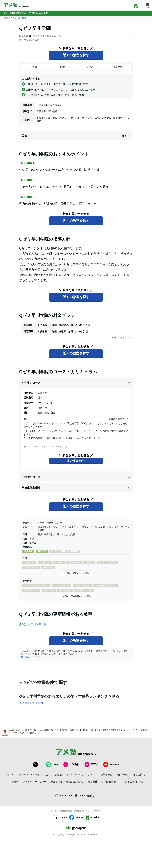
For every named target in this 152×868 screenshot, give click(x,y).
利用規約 (14, 782)
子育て (91, 765)
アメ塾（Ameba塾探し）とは (34, 775)
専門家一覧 (123, 775)
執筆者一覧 (106, 775)
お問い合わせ (109, 782)
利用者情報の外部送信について (67, 782)
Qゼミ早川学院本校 (35, 624)
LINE (52, 765)
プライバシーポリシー (35, 782)
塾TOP (7, 18)
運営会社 (93, 782)
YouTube (111, 765)
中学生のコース (76, 477)
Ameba (60, 817)
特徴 (34, 67)
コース (90, 67)
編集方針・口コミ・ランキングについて (75, 775)
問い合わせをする (30, 657)
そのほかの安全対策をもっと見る (76, 596)
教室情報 (118, 67)
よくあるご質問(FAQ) (132, 782)
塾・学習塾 (25, 40)
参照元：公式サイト (119, 419)
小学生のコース (76, 383)
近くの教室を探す (76, 55)
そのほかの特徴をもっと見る (76, 573)
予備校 (36, 40)
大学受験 (71, 765)
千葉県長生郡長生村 (31, 703)
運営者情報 (139, 775)
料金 (62, 67)
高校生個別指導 (76, 488)
